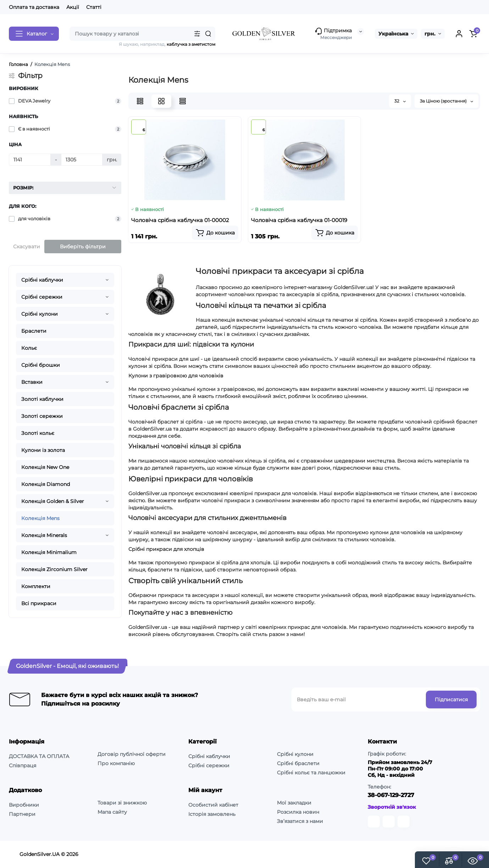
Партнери (22, 814)
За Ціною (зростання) (446, 101)
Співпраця (23, 765)
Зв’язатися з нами (300, 821)
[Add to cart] (215, 233)
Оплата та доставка (34, 7)
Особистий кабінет (213, 805)
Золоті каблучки (42, 399)
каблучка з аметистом (191, 44)
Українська (393, 34)
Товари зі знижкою (122, 803)
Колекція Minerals (44, 535)
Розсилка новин (298, 812)
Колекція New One (45, 467)
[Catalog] (34, 34)
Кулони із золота (43, 450)
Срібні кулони (40, 314)
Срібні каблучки (42, 280)
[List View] (140, 101)
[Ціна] (30, 160)
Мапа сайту (112, 812)
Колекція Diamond (46, 484)
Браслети (34, 331)
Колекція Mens (40, 518)
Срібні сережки (42, 297)
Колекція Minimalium (49, 552)
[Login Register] (459, 34)
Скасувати (27, 247)
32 (400, 101)
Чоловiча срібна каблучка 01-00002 (180, 220)
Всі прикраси (39, 603)
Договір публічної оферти (132, 754)
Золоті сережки (42, 416)
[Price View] (183, 101)
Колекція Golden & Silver (53, 501)
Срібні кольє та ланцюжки (311, 773)
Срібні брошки (41, 365)
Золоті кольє (38, 433)
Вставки (32, 382)
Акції (73, 7)
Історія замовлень (212, 814)
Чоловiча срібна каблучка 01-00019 (299, 220)
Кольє (29, 348)
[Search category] (197, 34)
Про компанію (116, 763)
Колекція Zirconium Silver (54, 569)
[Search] (208, 34)
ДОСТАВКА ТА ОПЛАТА (39, 756)
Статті (94, 7)
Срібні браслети (298, 763)
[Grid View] (161, 101)
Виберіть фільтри (83, 247)
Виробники (24, 805)
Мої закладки (294, 803)
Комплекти (36, 586)
